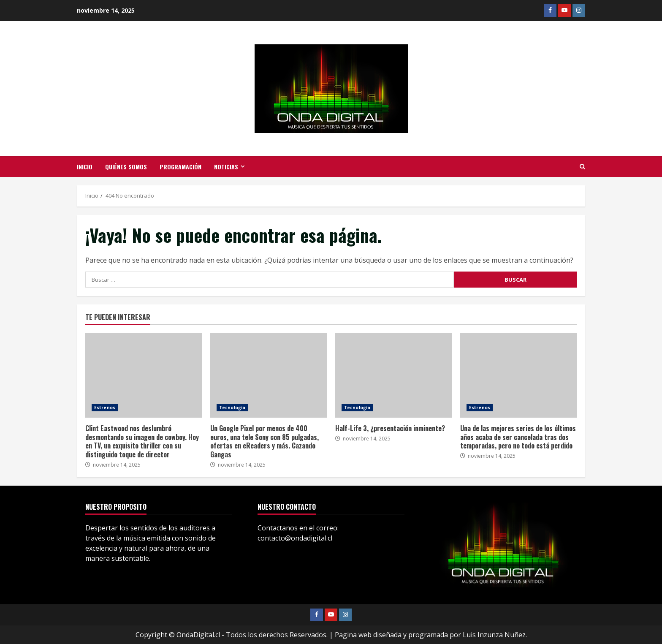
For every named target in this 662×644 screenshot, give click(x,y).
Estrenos (105, 407)
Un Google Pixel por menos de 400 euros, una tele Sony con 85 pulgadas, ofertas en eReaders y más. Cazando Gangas (269, 375)
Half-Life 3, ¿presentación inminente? (393, 375)
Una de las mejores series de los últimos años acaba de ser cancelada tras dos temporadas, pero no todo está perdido (518, 375)
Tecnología (232, 407)
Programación (180, 167)
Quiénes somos (126, 167)
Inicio (85, 167)
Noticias (226, 167)
